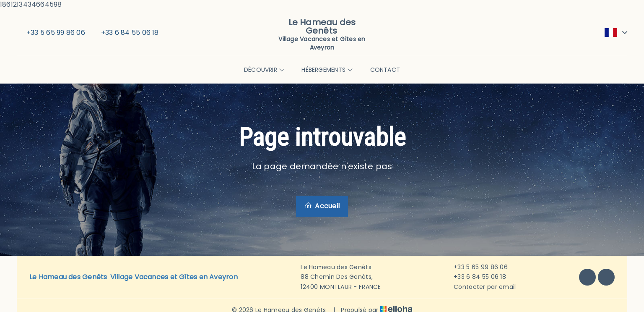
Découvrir (264, 70)
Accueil (322, 206)
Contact (385, 70)
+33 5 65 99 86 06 (476, 267)
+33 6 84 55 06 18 (475, 277)
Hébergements (327, 70)
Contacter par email (480, 287)
